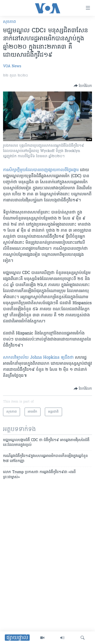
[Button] (83, 86)
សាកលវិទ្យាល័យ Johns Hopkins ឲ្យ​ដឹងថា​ (38, 358)
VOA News (12, 66)
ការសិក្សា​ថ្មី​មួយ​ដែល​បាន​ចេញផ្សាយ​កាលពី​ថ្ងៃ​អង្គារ (41, 170)
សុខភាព (9, 22)
